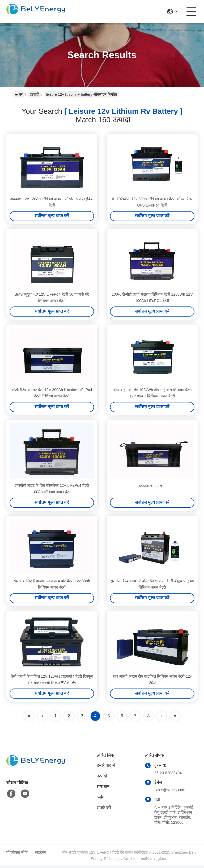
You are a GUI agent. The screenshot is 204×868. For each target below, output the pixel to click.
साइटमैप (41, 855)
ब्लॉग (101, 800)
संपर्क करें (104, 811)
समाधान (103, 789)
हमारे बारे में (106, 768)
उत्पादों (34, 94)
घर (19, 94)
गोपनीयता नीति (17, 855)
